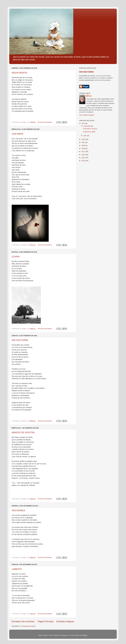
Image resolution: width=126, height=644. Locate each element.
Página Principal (45, 621)
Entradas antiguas (65, 621)
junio (85, 136)
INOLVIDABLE (18, 510)
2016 (84, 155)
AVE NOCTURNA (20, 340)
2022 (84, 139)
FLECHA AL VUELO (90, 129)
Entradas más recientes (23, 621)
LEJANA (16, 257)
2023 (84, 123)
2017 (84, 151)
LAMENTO (17, 569)
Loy (90, 96)
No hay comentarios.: (45, 122)
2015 (84, 158)
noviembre (87, 126)
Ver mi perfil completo (87, 115)
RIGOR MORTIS (19, 73)
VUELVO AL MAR (89, 132)
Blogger (85, 635)
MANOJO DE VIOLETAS (23, 432)
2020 (84, 145)
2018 (84, 148)
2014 (84, 161)
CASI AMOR (17, 134)
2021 (84, 142)
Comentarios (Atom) (28, 626)
